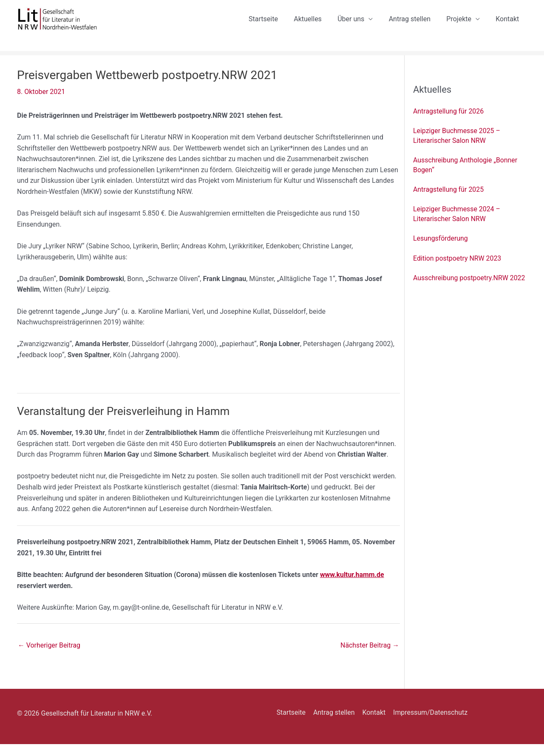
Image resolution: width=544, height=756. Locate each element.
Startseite (276, 25)
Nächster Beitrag (370, 657)
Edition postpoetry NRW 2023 (458, 270)
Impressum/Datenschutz (428, 724)
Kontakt (509, 25)
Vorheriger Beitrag (49, 657)
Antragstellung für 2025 (449, 201)
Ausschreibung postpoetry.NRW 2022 (469, 290)
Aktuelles (318, 25)
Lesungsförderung (441, 250)
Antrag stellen (415, 25)
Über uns (359, 25)
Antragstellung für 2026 (449, 123)
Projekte (462, 25)
